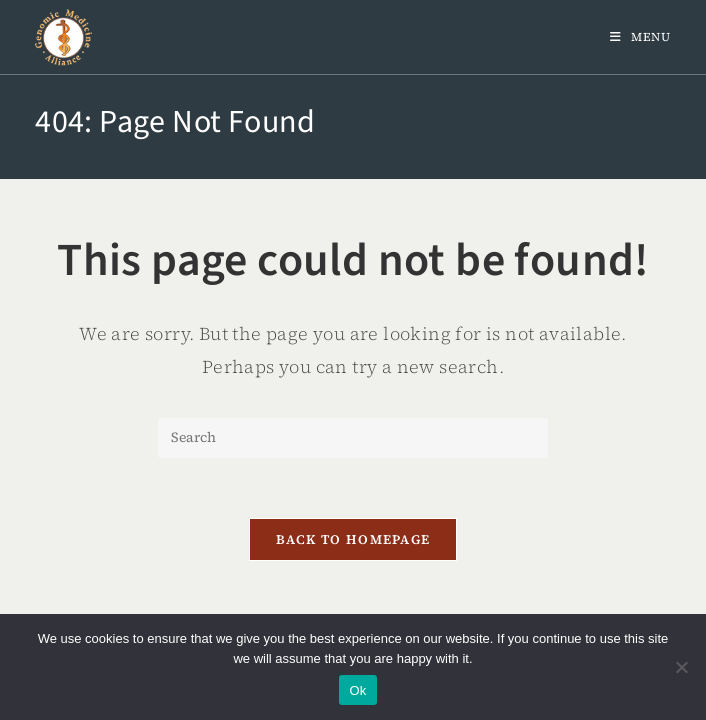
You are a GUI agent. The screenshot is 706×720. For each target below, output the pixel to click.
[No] (681, 667)
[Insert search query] (353, 438)
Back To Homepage (353, 539)
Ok (357, 690)
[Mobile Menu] (640, 37)
